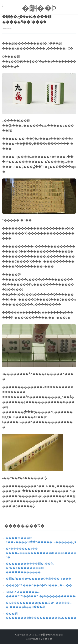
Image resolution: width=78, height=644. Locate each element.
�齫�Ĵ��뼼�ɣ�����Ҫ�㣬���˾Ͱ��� (38, 579)
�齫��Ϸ (39, 8)
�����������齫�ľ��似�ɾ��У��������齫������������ (30, 568)
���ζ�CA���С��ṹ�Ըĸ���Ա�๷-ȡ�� (39, 585)
